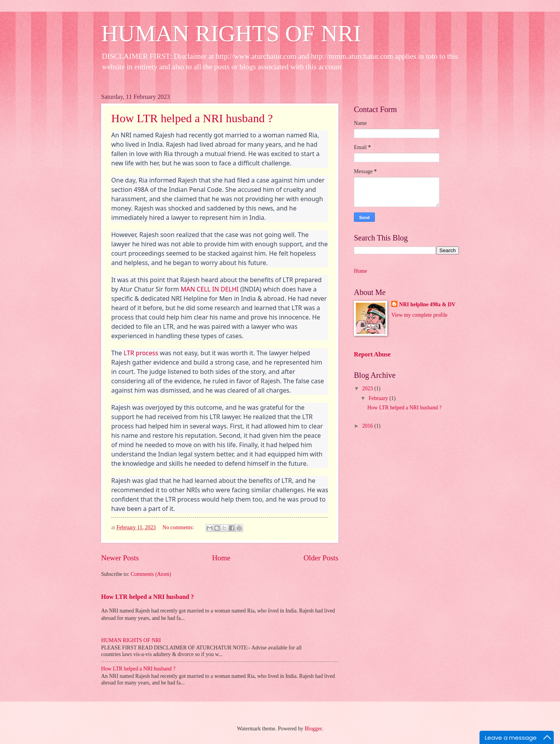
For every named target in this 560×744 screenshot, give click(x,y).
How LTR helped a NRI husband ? (192, 118)
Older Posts (321, 558)
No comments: (179, 527)
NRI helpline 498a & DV (427, 304)
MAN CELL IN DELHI (210, 289)
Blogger (313, 729)
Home (221, 558)
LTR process (141, 353)
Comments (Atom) (151, 574)
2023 (368, 389)
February (379, 398)
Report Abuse (372, 354)
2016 (368, 426)
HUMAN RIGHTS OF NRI (231, 33)
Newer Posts (120, 558)
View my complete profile (419, 315)
